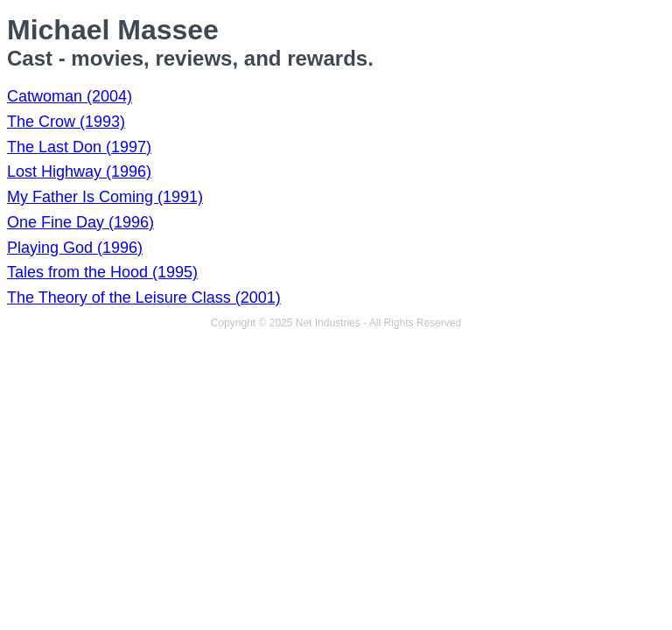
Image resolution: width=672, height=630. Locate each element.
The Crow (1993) (66, 122)
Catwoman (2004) (70, 96)
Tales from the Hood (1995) (102, 272)
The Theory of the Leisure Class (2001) (144, 297)
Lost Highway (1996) (79, 171)
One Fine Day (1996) (80, 222)
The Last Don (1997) (79, 147)
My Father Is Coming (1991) (105, 197)
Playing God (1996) (75, 248)
